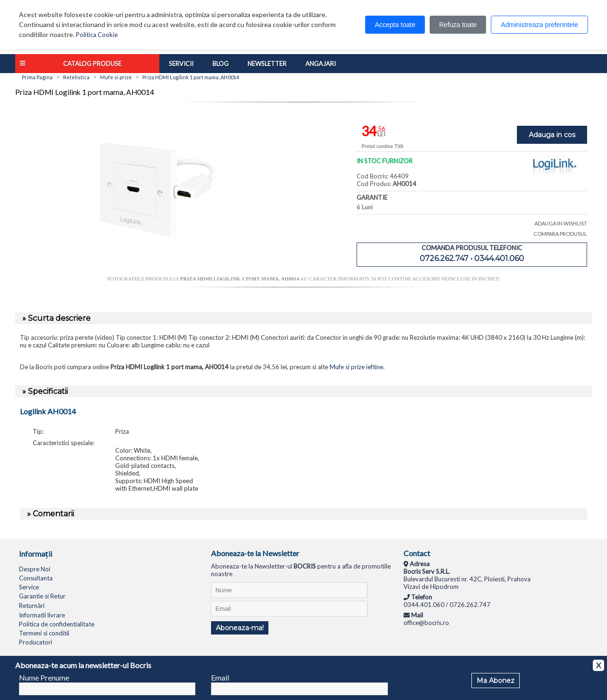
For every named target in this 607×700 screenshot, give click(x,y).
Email (220, 677)
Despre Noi (35, 569)
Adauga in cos (552, 135)
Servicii (181, 64)
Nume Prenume (44, 677)
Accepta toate (395, 25)
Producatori (36, 642)
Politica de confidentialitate (57, 624)
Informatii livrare (42, 615)
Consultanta (36, 578)
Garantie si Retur (42, 596)
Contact (417, 553)
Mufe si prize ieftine (356, 367)
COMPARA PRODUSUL (560, 234)
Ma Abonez (496, 681)
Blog (221, 64)
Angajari (321, 64)
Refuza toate (458, 25)
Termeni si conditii (44, 633)
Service (29, 587)
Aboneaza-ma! (240, 628)
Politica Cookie (97, 35)
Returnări (32, 606)
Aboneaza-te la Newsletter (255, 553)
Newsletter (267, 64)
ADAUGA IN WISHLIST (561, 223)
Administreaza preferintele (539, 25)
